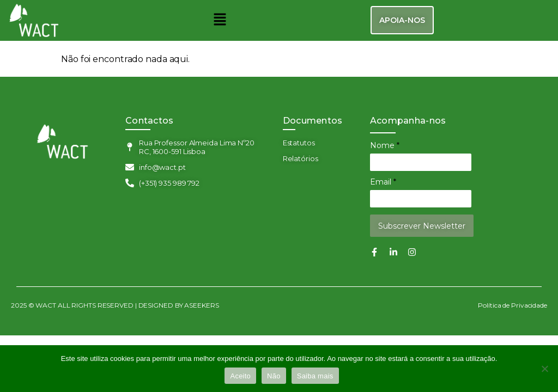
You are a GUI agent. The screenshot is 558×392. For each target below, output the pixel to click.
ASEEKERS (202, 305)
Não (274, 376)
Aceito (240, 376)
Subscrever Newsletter (422, 226)
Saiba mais (315, 376)
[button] (220, 20)
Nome (385, 145)
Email (383, 182)
